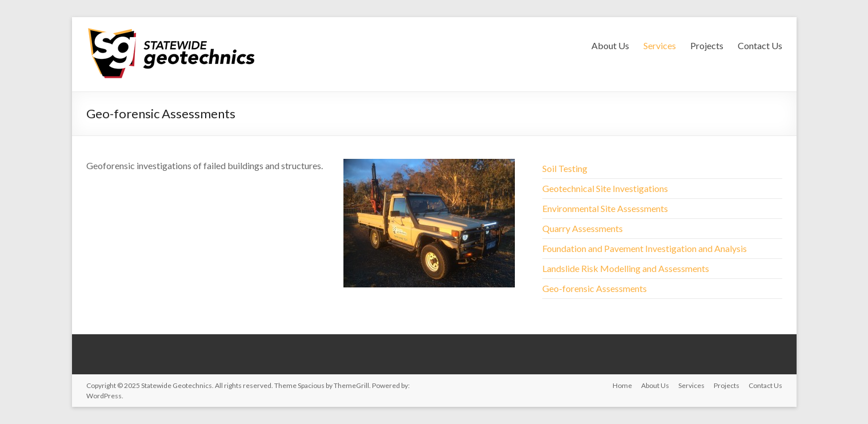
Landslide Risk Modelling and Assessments (626, 268)
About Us (610, 45)
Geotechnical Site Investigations (605, 188)
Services (660, 45)
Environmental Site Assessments (605, 208)
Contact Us (760, 45)
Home (622, 385)
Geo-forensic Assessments (595, 288)
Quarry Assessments (583, 228)
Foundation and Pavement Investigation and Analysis (645, 248)
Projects (707, 45)
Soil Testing (565, 168)
